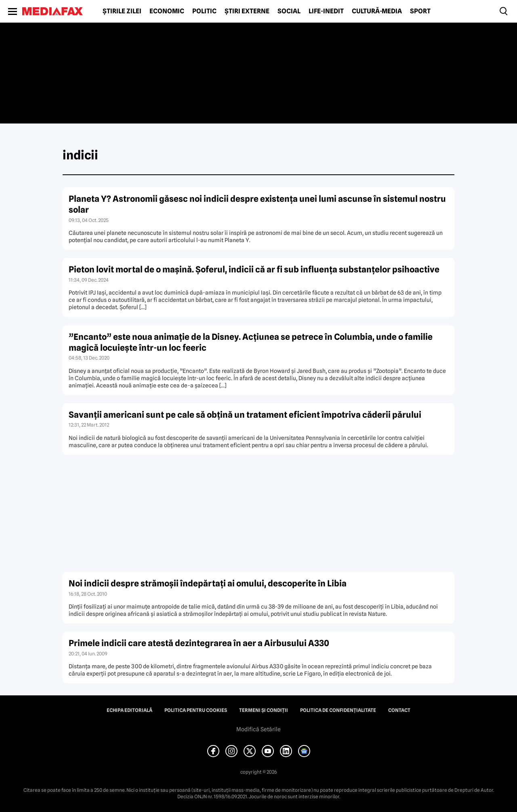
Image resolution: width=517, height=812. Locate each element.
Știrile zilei (122, 11)
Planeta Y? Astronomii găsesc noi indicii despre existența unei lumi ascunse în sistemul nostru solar (257, 204)
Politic (204, 11)
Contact (399, 710)
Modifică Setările (258, 729)
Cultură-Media (377, 11)
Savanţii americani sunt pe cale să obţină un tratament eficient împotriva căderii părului (245, 415)
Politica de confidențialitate (338, 710)
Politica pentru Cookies (196, 710)
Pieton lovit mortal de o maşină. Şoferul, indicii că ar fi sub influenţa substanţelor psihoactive (254, 269)
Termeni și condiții (264, 710)
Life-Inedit (326, 11)
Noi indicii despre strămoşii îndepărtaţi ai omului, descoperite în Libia (208, 583)
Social (289, 11)
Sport (420, 11)
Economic (167, 11)
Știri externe (247, 11)
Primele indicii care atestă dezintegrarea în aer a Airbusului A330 (199, 643)
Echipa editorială (129, 710)
